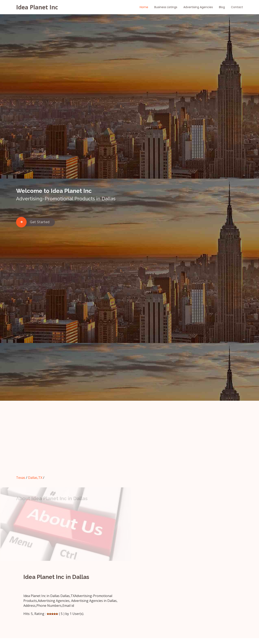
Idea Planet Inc (37, 7)
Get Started (40, 222)
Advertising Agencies (198, 7)
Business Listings (166, 7)
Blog (222, 7)
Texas (21, 478)
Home (144, 7)
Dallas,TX (35, 478)
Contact (237, 7)
